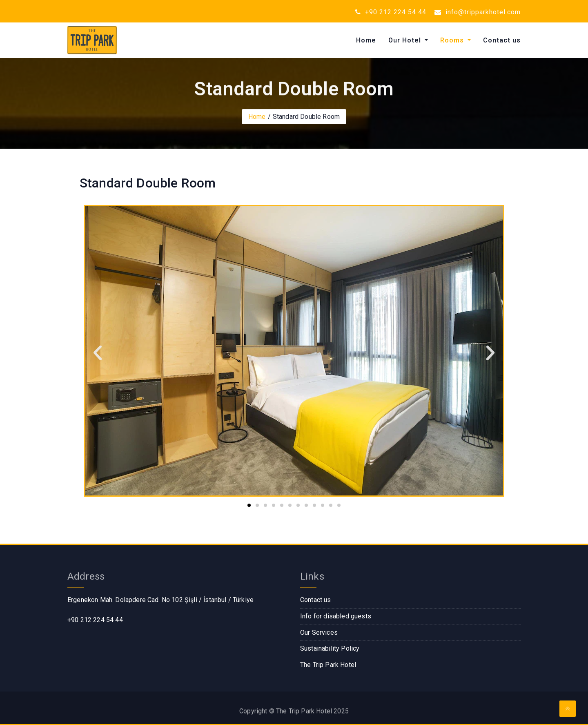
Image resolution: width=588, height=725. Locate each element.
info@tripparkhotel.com (478, 12)
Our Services (319, 632)
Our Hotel (406, 40)
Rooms (453, 40)
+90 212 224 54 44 (391, 12)
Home (366, 40)
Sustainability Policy (330, 648)
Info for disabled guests (336, 616)
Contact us (502, 40)
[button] (98, 353)
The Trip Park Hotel (328, 665)
